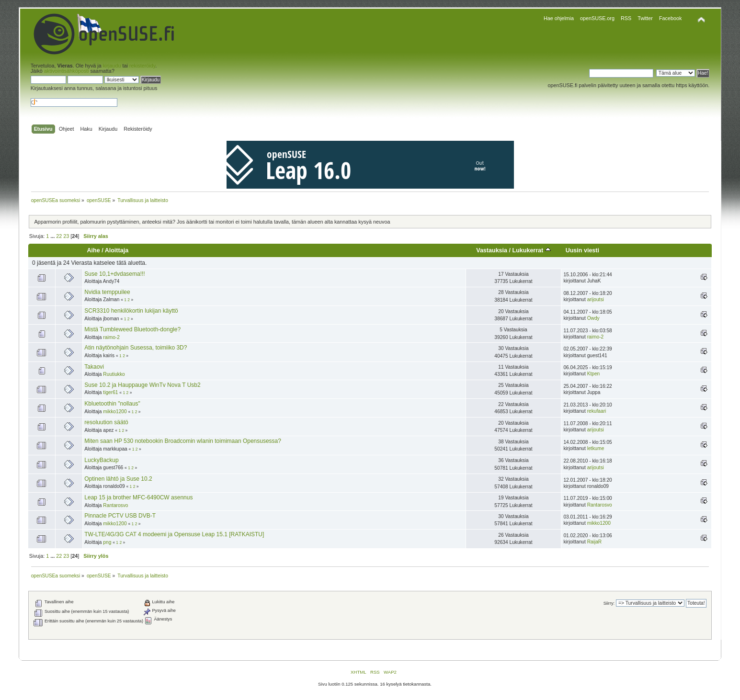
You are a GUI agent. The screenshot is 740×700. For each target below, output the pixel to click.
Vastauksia (492, 250)
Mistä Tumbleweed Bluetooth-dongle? (132, 329)
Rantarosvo (115, 505)
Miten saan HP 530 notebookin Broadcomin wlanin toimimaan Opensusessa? (183, 441)
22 (59, 236)
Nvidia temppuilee (107, 292)
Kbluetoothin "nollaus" (112, 404)
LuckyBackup (101, 460)
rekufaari (597, 411)
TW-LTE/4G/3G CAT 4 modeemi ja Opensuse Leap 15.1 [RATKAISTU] (174, 534)
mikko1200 (115, 412)
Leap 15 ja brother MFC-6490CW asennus (138, 497)
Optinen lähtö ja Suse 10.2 (118, 479)
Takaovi (94, 367)
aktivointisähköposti (67, 71)
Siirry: (609, 603)
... (53, 236)
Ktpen (594, 374)
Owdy (593, 318)
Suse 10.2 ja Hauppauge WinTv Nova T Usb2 (142, 385)
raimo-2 (111, 337)
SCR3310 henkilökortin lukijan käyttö (131, 311)
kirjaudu (112, 66)
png (107, 542)
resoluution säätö (106, 422)
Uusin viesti (582, 250)
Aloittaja (117, 250)
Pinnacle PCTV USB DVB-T (120, 516)
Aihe (94, 250)
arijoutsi (596, 299)
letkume (596, 448)
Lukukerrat (531, 250)
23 (66, 236)
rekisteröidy (142, 66)
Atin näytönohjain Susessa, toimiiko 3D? (136, 348)
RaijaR (595, 542)
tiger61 (110, 392)
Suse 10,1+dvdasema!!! (114, 274)
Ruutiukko (114, 374)
